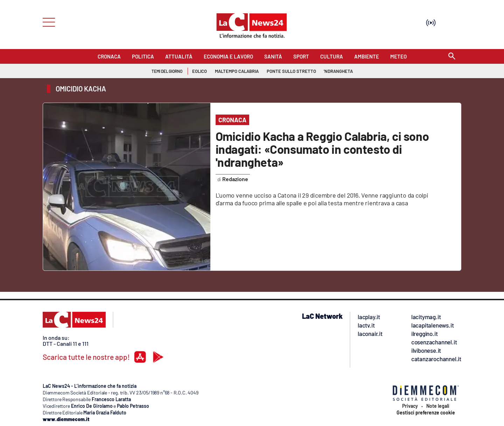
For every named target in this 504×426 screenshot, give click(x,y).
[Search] (452, 57)
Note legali (438, 406)
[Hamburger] (47, 22)
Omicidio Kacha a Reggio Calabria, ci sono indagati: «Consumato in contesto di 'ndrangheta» (322, 149)
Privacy (410, 406)
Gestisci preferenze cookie (426, 413)
